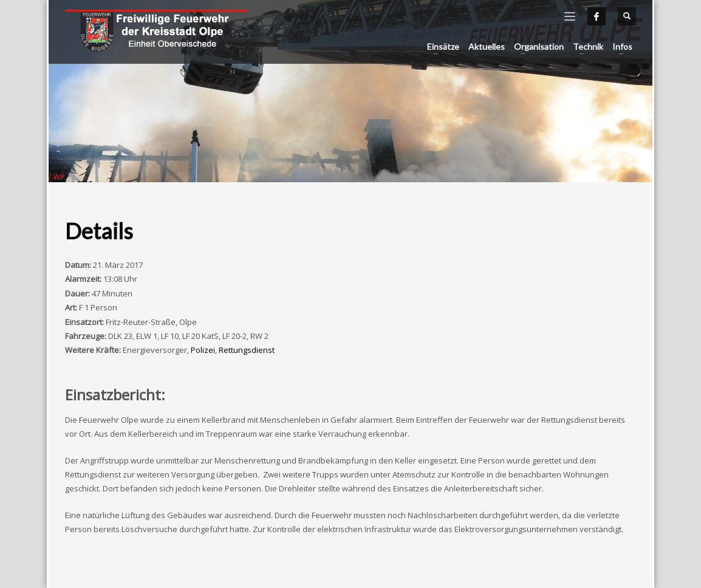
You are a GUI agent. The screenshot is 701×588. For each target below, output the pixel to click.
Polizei (203, 350)
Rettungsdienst (247, 350)
